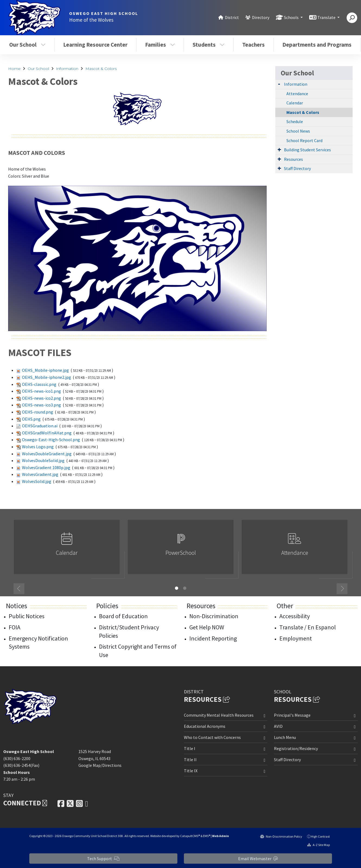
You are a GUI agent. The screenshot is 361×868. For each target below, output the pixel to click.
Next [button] (342, 589)
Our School (27, 45)
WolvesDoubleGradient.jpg (47, 454)
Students (209, 45)
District (232, 17)
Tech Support (103, 859)
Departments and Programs (317, 45)
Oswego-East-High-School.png (51, 440)
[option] (67, 549)
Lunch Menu (285, 737)
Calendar (295, 103)
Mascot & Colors (101, 69)
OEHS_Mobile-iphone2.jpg (47, 377)
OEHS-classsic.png (39, 384)
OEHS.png (31, 419)
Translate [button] (327, 17)
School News (298, 131)
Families (160, 45)
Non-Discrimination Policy (281, 836)
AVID (278, 726)
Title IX (191, 771)
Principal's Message (292, 715)
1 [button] (177, 588)
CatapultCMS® (190, 836)
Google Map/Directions (100, 765)
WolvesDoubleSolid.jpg (43, 460)
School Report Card (304, 140)
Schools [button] (292, 17)
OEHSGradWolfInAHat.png (47, 433)
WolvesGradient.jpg (40, 474)
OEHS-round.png (38, 412)
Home (14, 69)
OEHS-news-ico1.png (41, 391)
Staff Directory (297, 168)
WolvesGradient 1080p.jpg (46, 467)
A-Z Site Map (319, 845)
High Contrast (320, 836)
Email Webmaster (258, 859)
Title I (190, 748)
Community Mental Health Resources (219, 715)
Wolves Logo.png (38, 447)
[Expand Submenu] (279, 84)
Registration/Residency (296, 748)
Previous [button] (19, 589)
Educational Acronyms (205, 726)
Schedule (295, 121)
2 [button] (185, 588)
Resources (293, 159)
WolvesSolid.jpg (37, 481)
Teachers (253, 45)
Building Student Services (307, 150)
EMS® (207, 836)
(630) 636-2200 (17, 758)
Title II (190, 760)
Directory (261, 17)
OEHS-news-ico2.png (41, 398)
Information (67, 69)
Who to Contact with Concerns (212, 737)
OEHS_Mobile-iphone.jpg (45, 370)
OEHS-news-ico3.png (41, 405)
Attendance (297, 94)
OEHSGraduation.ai (40, 426)
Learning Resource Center (95, 45)
